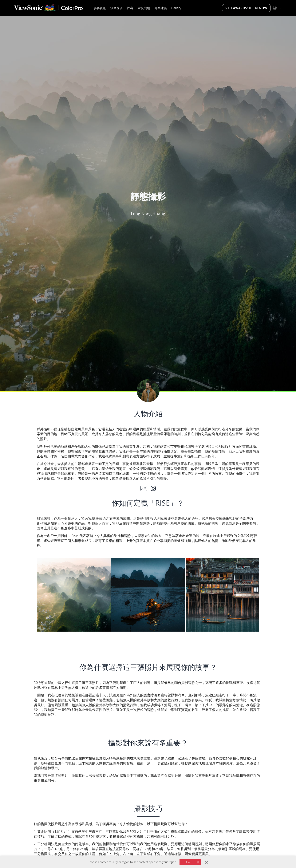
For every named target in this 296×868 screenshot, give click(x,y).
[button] (74, 595)
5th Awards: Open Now (246, 8)
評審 (130, 8)
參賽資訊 (100, 8)
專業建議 (161, 8)
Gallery (176, 8)
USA (187, 862)
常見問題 (144, 8)
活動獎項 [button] (116, 8)
